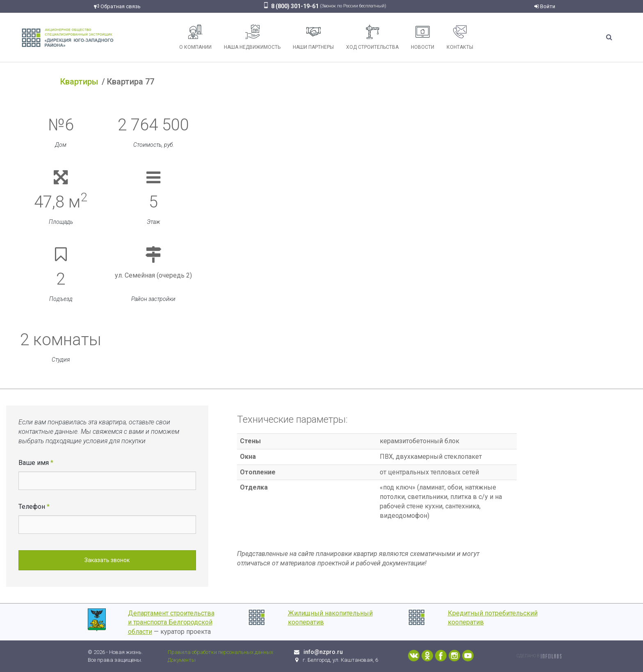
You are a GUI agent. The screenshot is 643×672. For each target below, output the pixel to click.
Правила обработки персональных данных (220, 652)
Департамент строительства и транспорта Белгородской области (171, 623)
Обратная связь (117, 6)
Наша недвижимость (252, 37)
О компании (195, 37)
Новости (423, 37)
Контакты (460, 37)
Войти (545, 6)
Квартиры (79, 82)
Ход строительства (372, 37)
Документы (182, 660)
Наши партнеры (313, 37)
